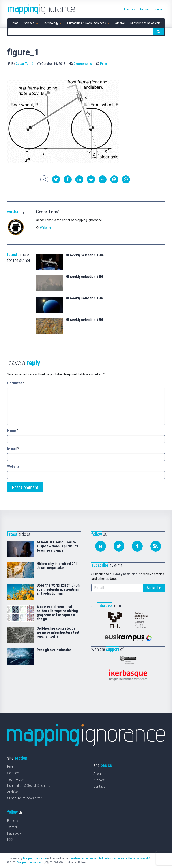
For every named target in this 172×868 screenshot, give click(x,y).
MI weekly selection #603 (84, 277)
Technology (15, 779)
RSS (10, 840)
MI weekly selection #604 (84, 255)
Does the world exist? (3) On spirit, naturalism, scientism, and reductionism (58, 589)
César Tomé (25, 64)
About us (100, 774)
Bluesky (13, 821)
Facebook (14, 833)
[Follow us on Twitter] (119, 546)
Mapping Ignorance (35, 858)
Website (46, 227)
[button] (56, 179)
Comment (16, 383)
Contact (99, 786)
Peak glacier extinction (54, 650)
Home (11, 767)
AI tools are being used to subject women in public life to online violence (58, 546)
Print (104, 64)
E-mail (13, 448)
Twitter (12, 827)
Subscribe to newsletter (24, 798)
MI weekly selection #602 (84, 298)
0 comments (83, 64)
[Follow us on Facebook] (137, 546)
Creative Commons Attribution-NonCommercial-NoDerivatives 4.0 (110, 858)
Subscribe (154, 588)
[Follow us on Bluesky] (101, 546)
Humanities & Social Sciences (29, 786)
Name (13, 431)
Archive (13, 792)
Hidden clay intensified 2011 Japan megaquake (58, 566)
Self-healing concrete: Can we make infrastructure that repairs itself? (58, 632)
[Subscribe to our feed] (156, 546)
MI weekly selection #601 (84, 320)
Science (13, 773)
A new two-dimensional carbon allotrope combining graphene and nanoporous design (57, 613)
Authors (99, 780)
